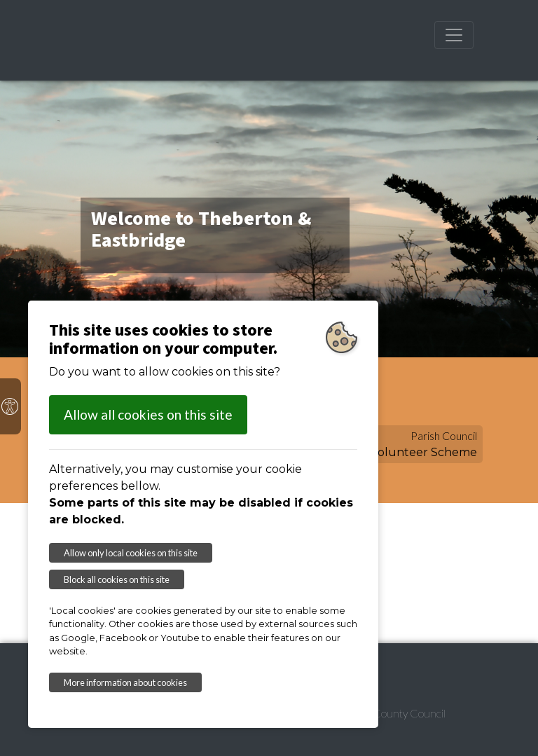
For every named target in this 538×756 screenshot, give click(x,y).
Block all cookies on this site (117, 579)
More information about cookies (125, 682)
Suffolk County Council (392, 713)
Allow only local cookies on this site (131, 553)
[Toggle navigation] (454, 35)
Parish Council (444, 435)
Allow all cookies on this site (148, 414)
